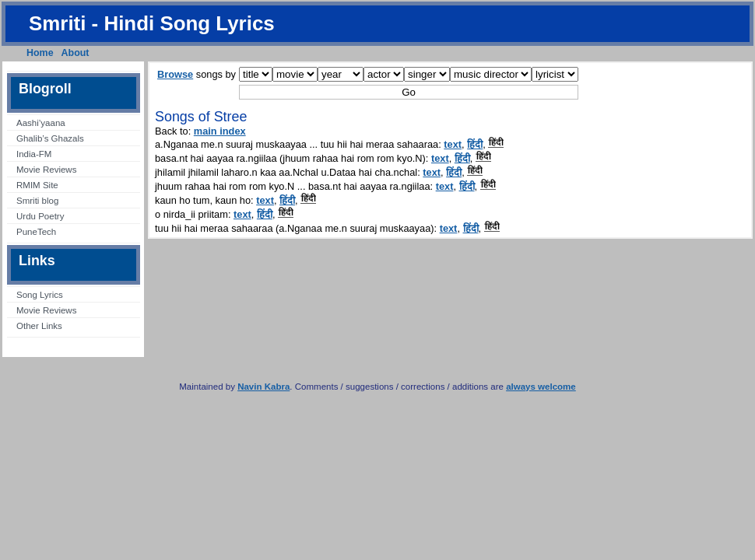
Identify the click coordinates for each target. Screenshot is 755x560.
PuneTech (36, 232)
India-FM (34, 154)
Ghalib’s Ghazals (50, 138)
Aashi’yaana (41, 123)
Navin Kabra (263, 387)
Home (40, 53)
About (75, 53)
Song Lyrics (40, 295)
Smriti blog (37, 201)
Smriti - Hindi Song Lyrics (152, 23)
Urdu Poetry (40, 216)
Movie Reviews (46, 170)
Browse (175, 74)
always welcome (541, 387)
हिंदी (475, 144)
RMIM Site (37, 185)
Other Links (39, 326)
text (453, 144)
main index (220, 131)
